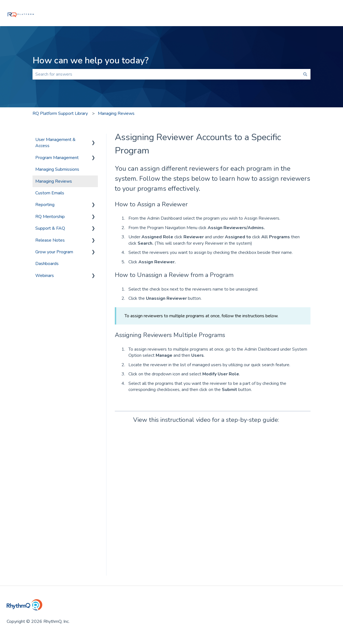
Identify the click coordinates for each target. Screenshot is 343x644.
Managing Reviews (116, 113)
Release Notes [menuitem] (50, 240)
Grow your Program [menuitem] (54, 252)
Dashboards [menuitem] (47, 264)
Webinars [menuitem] (45, 276)
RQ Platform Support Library (60, 113)
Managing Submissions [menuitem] (57, 169)
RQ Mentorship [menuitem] (50, 217)
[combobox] (166, 74)
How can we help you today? (91, 60)
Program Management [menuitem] (57, 158)
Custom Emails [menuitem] (50, 193)
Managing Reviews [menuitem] (54, 181)
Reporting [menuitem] (45, 205)
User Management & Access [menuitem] (55, 143)
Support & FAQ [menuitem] (50, 228)
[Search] (305, 74)
